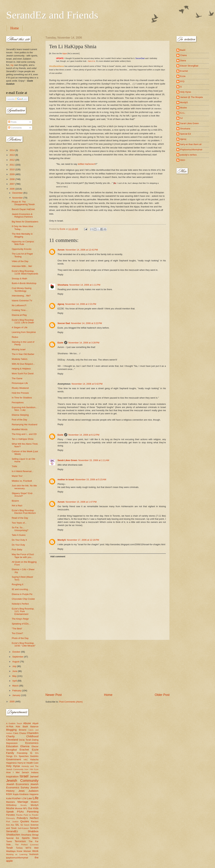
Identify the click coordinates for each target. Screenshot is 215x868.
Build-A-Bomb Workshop (24, 283)
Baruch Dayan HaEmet (23, 209)
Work (35, 851)
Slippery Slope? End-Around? (22, 495)
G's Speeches (21, 756)
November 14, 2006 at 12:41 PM (82, 250)
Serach (34, 828)
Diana (183, 60)
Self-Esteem (23, 828)
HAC (26, 760)
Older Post (162, 695)
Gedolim (34, 756)
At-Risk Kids (13, 727)
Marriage (23, 802)
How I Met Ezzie (31, 769)
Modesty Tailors (19, 359)
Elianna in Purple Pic (22, 594)
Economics (32, 743)
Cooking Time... (19, 310)
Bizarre (15, 501)
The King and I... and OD (24, 434)
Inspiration (12, 776)
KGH (9, 794)
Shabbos (33, 831)
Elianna (25, 746)
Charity (10, 736)
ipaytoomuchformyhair (17, 858)
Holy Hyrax (13, 766)
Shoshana (63, 285)
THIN (14, 466)
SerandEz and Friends (52, 15)
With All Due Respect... (23, 364)
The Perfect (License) (27, 845)
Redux (15, 337)
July (15, 666)
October (17, 652)
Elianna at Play (19, 315)
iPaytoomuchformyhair (191, 150)
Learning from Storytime (24, 332)
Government (14, 759)
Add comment (58, 556)
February (17, 691)
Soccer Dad (64, 323)
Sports (26, 838)
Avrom (61, 250)
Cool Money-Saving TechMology (21, 289)
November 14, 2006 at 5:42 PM (87, 384)
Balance (34, 727)
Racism (35, 821)
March (16, 686)
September (18, 657)
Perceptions (18, 402)
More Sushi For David (23, 374)
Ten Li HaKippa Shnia (23, 439)
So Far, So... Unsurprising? (20, 529)
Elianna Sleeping (20, 415)
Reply (60, 275)
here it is (92, 61)
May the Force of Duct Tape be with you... (23, 556)
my (12, 65)
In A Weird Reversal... (23, 471)
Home (15, 28)
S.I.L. (183, 113)
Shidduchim (13, 835)
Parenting (33, 812)
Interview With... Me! (22, 266)
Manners (10, 802)
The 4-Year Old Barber (23, 354)
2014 (12, 150)
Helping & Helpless (21, 369)
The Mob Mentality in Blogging (22, 235)
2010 (12, 169)
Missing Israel (19, 349)
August (16, 662)
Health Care (32, 763)
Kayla (16, 794)
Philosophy (10, 818)
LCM (24, 798)
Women (27, 851)
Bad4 (25, 727)
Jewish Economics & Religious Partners (22, 215)
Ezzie (60, 343)
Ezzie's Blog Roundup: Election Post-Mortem (24, 512)
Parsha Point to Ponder (27, 815)
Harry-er (22, 763)
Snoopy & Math (19, 279)
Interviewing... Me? (21, 296)
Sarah (27, 825)
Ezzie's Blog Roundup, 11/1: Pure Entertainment (23, 611)
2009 (12, 174)
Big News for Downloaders (25, 222)
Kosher (17, 798)
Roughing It (17, 584)
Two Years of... (19, 523)
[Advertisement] (107, 666)
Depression (12, 743)
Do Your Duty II (19, 540)
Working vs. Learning (17, 854)
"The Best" (17, 629)
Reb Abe (10, 825)
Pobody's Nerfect (28, 818)
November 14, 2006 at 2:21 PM (81, 304)
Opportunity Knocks (21, 249)
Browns (23, 730)
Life (36, 798)
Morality (24, 805)
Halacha (34, 759)
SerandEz (12, 831)
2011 (12, 165)
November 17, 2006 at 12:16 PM (83, 540)
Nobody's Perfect (20, 604)
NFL (25, 808)
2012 (12, 160)
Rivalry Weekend (20, 388)
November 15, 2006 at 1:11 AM (94, 460)
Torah (10, 848)
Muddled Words (20, 429)
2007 (12, 184)
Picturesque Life (20, 383)
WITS (28, 848)
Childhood (32, 736)
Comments (15, 128)
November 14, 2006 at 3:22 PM (86, 323)
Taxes (9, 841)
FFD (182, 81)
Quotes (25, 821)
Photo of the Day (20, 638)
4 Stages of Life (19, 327)
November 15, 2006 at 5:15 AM (91, 479)
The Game (17, 378)
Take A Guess (19, 535)
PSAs (20, 812)
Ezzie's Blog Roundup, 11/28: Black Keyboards (25, 272)
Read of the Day (20, 518)
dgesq (61, 304)
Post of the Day (19, 420)
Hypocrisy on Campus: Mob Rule (23, 243)
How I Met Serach (18, 772)
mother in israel (66, 479)
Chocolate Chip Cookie (23, 599)
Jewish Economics (17, 784)
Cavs (16, 733)
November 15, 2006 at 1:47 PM (81, 502)
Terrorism (20, 841)
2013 (12, 155)
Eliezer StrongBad (189, 66)
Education (12, 746)
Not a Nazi (17, 505)
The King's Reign (20, 619)
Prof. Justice (12, 822)
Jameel (34, 776)
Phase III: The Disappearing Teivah (23, 203)
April (15, 681)
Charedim (33, 733)
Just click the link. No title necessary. (24, 487)
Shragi (35, 835)
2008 (12, 179)
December (18, 193)
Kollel (9, 798)
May (15, 676)
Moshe (10, 808)
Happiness (11, 763)
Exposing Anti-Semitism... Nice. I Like (24, 409)
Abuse (27, 723)
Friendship (22, 753)
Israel (24, 776)
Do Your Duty (18, 545)
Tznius (19, 848)
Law (29, 798)
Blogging (11, 730)
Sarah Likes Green (67, 460)
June (15, 671)
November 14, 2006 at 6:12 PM (84, 435)
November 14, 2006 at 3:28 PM (84, 343)
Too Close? (17, 633)
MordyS (62, 540)
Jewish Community (22, 780)
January (17, 695)
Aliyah (35, 723)
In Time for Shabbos (22, 398)
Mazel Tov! (17, 476)
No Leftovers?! (19, 305)
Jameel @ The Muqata (191, 97)
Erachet (24, 750)
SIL (17, 825)
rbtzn (183, 160)
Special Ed (185, 134)
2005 (12, 702)
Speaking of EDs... (21, 624)
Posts (12, 122)
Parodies (11, 815)
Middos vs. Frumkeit (22, 481)
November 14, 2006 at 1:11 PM (85, 285)
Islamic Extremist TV (22, 301)
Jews (21, 791)
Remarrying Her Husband (24, 424)
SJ (22, 825)
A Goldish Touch (14, 723)
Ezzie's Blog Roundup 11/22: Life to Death (23, 321)
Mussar (19, 808)
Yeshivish (34, 854)
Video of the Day (20, 261)
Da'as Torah (25, 740)
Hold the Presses (20, 393)
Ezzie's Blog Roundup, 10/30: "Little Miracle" (24, 644)
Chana (23, 733)
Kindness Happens (29, 794)
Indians (35, 772)
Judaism (33, 791)
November (18, 198)
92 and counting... (21, 589)
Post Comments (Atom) (71, 702)
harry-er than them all (191, 144)
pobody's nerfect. (189, 155)
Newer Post (54, 695)
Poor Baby (17, 549)
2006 (12, 189)
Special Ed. (13, 838)
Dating (35, 740)
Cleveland (12, 740)
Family (10, 753)
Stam (35, 838)
